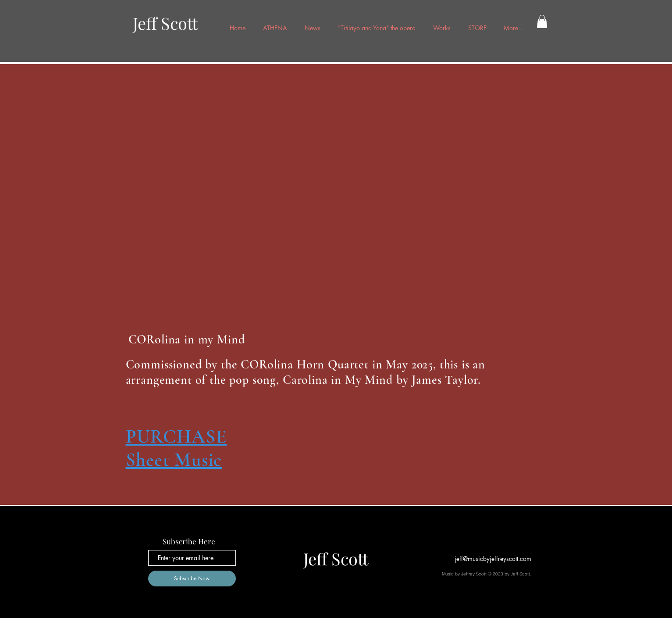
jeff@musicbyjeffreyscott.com (493, 559)
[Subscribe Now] (192, 579)
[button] (542, 21)
